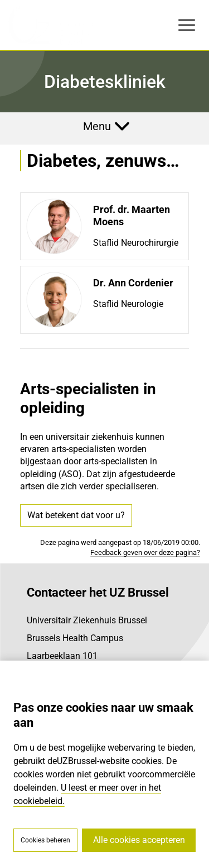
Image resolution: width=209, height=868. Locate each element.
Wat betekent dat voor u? (76, 515)
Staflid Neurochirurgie (136, 243)
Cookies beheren (45, 840)
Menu (97, 126)
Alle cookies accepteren (139, 840)
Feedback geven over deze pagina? (145, 552)
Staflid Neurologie (128, 304)
